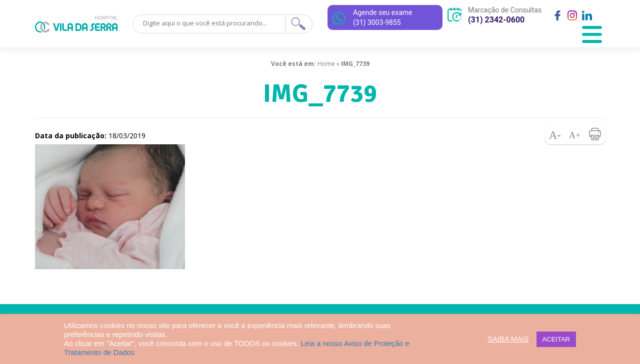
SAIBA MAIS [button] (508, 339)
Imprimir (595, 134)
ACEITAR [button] (556, 339)
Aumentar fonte (575, 134)
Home (326, 64)
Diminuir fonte (555, 134)
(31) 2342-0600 (496, 20)
